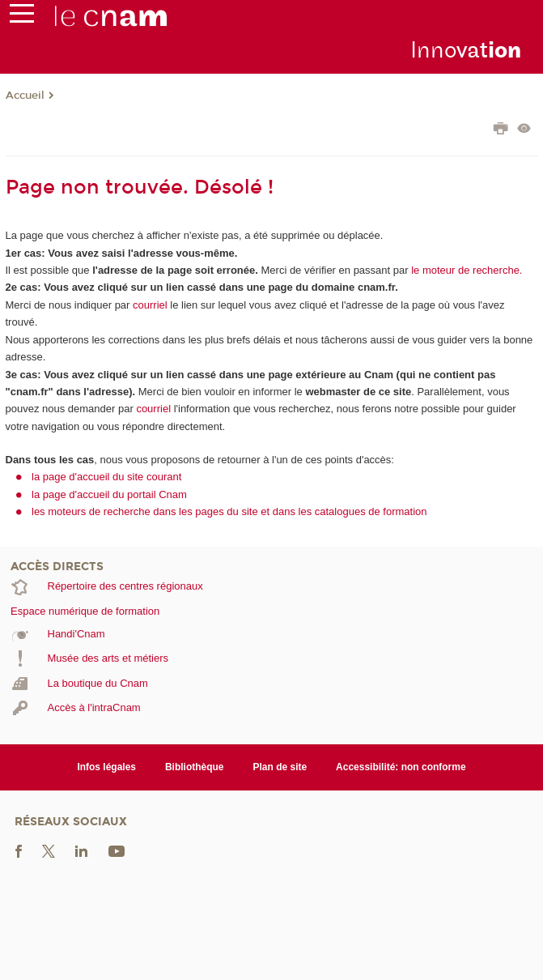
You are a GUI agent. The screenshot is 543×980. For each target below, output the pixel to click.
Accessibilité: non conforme (401, 767)
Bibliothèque (195, 767)
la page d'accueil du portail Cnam (109, 494)
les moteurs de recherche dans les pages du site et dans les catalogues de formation (229, 511)
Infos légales (106, 767)
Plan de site (280, 767)
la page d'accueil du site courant (106, 477)
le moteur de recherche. (466, 270)
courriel (150, 305)
